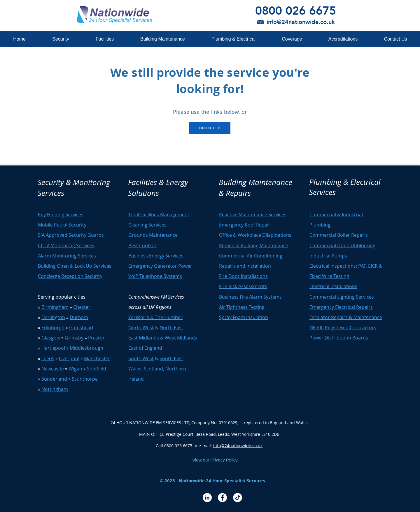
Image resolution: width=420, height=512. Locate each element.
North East (171, 328)
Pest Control (142, 245)
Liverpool (69, 358)
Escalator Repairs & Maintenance (346, 317)
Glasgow (51, 338)
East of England (145, 348)
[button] (61, 39)
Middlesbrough (86, 348)
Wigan (75, 369)
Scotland (153, 369)
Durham (79, 317)
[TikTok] (238, 498)
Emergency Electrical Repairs (341, 307)
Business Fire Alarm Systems (250, 297)
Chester (82, 307)
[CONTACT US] (210, 128)
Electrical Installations (333, 286)
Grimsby (74, 338)
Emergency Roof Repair (245, 225)
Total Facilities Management (159, 215)
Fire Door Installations (243, 276)
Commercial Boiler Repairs (339, 235)
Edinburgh (53, 328)
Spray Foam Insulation (244, 317)
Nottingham (55, 389)
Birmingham (55, 307)
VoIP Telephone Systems (155, 276)
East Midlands (144, 338)
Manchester (97, 358)
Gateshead (81, 328)
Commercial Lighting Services (342, 297)
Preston (97, 338)
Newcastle (53, 369)
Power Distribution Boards (339, 338)
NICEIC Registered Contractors (343, 328)
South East (171, 358)
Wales (135, 369)
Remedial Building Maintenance (254, 245)
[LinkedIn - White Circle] (207, 498)
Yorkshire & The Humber (155, 317)
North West (141, 328)
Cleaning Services (147, 225)
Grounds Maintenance (153, 235)
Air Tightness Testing (242, 307)
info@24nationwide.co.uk (238, 446)
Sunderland (54, 379)
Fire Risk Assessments (243, 286)
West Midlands (181, 338)
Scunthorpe (85, 379)
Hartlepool (53, 348)
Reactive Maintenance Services (253, 215)
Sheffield (97, 369)
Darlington (53, 317)
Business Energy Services (156, 256)
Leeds (48, 358)
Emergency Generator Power (160, 266)
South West (141, 358)
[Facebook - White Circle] (222, 498)
